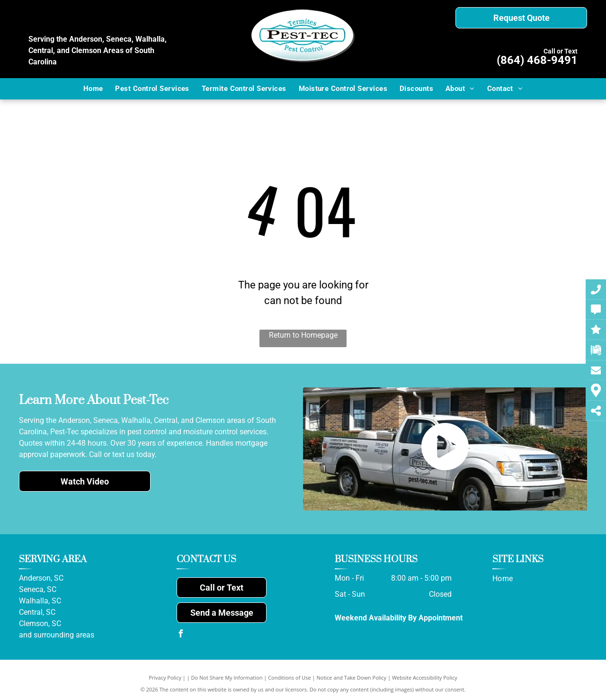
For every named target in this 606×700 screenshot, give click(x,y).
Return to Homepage (303, 335)
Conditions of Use (290, 678)
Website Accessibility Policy (425, 678)
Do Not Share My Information (227, 678)
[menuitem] (93, 89)
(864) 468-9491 (537, 60)
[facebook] (180, 635)
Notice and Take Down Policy (352, 678)
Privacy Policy (165, 678)
